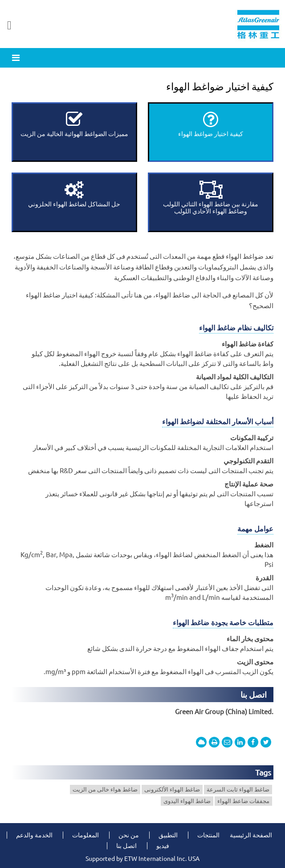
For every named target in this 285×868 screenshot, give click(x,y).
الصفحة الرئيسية (251, 835)
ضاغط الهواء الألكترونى (172, 789)
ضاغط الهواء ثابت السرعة (238, 789)
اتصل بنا (254, 695)
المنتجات (208, 835)
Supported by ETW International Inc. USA (142, 859)
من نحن (129, 835)
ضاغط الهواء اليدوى (187, 801)
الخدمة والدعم (34, 835)
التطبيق (168, 835)
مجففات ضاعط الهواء (243, 801)
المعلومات (85, 835)
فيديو (163, 846)
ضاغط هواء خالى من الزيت (105, 789)
